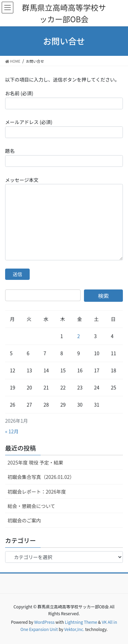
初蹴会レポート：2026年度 (37, 492)
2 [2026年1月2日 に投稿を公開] (79, 336)
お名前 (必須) (64, 99)
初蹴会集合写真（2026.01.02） (41, 477)
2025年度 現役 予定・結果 (35, 462)
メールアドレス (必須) (64, 128)
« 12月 (12, 431)
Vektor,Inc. (74, 629)
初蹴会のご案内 (24, 520)
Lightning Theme (81, 622)
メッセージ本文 (64, 218)
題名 (64, 157)
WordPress (44, 622)
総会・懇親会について (31, 506)
